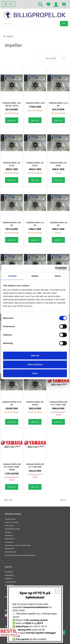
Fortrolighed (10, 519)
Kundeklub (9, 542)
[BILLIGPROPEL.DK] (35, 15)
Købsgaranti (10, 539)
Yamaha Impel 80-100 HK (35, 403)
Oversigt (8, 532)
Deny (35, 373)
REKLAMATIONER (10, 552)
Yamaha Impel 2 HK (35, 103)
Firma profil (10, 526)
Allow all (35, 355)
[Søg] (64, 24)
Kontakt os (9, 536)
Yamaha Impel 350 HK (12, 224)
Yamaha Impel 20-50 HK (58, 164)
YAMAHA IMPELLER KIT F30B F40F (35, 466)
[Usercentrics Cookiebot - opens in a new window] (55, 268)
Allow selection (35, 364)
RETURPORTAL (10, 549)
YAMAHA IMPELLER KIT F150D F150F (58, 403)
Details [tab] (35, 276)
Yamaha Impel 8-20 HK (12, 403)
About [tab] (58, 276)
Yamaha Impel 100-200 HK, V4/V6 (12, 104)
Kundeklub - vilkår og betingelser (18, 545)
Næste (63, 500)
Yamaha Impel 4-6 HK (35, 224)
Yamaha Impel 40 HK (58, 224)
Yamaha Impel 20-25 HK (12, 164)
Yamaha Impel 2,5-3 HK (58, 104)
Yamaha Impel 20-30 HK (35, 164)
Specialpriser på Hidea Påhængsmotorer (20, 555)
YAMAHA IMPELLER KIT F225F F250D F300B (12, 467)
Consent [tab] (12, 276)
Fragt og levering (12, 522)
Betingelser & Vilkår (12, 529)
